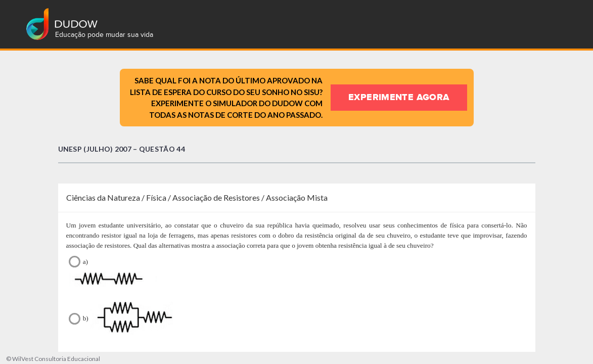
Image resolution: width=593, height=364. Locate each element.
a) (297, 273)
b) (297, 324)
